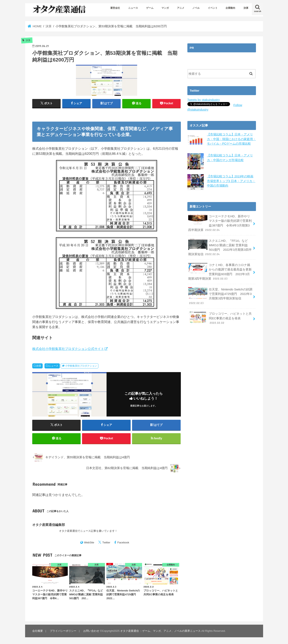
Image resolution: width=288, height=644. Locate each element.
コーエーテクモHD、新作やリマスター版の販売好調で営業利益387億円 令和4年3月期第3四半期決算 (220, 223)
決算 (246, 8)
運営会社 (115, 8)
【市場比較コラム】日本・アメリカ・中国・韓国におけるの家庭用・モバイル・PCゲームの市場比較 (231, 139)
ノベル (196, 8)
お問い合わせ (91, 631)
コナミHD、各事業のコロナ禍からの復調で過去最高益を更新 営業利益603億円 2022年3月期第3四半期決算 (220, 272)
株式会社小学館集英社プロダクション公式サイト (68, 349)
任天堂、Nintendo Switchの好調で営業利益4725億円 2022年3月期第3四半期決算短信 (220, 296)
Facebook (123, 542)
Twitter (106, 542)
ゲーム (150, 8)
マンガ (165, 8)
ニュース (133, 8)
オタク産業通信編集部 (49, 525)
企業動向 (230, 8)
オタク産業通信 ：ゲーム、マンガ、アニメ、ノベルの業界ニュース (160, 631)
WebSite (89, 542)
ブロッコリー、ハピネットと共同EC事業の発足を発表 (220, 318)
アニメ (181, 8)
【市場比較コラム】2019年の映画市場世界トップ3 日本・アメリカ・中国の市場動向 (231, 181)
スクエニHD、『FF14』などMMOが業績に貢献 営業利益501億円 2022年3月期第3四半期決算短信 (220, 247)
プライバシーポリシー (63, 631)
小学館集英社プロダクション (81, 366)
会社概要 (38, 631)
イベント (213, 8)
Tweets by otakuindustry (204, 100)
